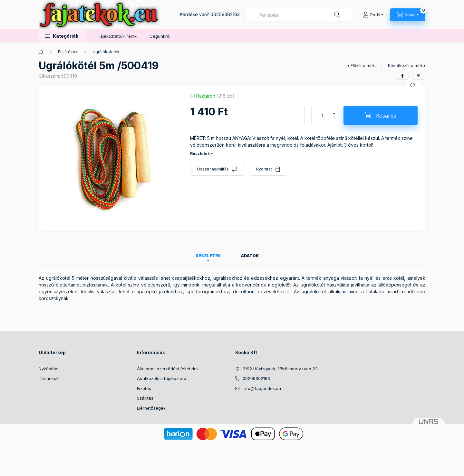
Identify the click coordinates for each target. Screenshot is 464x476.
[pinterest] (419, 76)
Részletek (200, 154)
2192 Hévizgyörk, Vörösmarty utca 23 (280, 369)
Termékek (49, 378)
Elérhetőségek (151, 408)
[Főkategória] (41, 52)
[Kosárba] (381, 115)
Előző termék (363, 66)
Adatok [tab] (250, 256)
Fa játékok (68, 52)
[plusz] (334, 111)
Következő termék (406, 66)
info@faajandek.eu (262, 388)
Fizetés (144, 388)
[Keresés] (337, 15)
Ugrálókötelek (106, 52)
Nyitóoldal (48, 369)
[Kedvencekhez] (412, 85)
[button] (62, 36)
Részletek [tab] (208, 256)
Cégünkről (160, 36)
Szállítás (145, 398)
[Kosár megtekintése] (408, 15)
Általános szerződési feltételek (168, 369)
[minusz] (334, 120)
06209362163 (225, 14)
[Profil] (373, 15)
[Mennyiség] (323, 115)
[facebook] (402, 76)
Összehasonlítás (213, 169)
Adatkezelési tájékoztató (162, 378)
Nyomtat (264, 169)
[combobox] (300, 15)
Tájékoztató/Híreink (117, 36)
